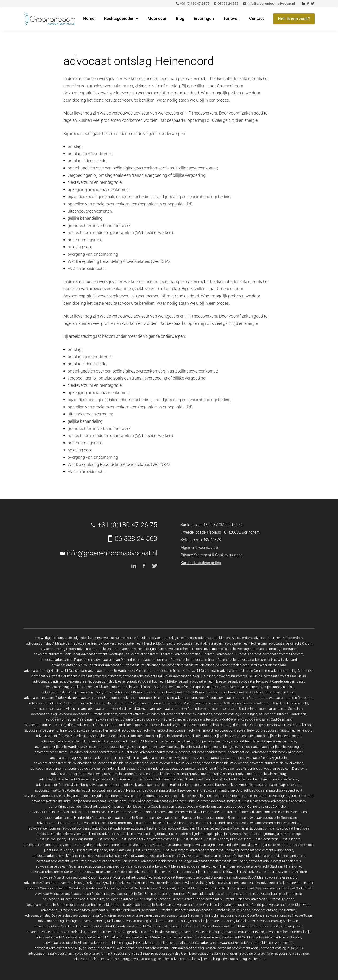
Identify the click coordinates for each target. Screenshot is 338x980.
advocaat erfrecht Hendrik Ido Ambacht (146, 643)
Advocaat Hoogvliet (50, 894)
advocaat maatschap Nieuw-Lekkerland (173, 790)
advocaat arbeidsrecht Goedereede (107, 872)
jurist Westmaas (302, 845)
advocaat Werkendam (40, 883)
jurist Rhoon (254, 796)
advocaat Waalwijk (39, 888)
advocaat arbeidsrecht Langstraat (280, 856)
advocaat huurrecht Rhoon (97, 649)
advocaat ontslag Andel (292, 953)
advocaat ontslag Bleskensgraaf (113, 681)
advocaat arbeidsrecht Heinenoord (50, 730)
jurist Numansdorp (177, 845)
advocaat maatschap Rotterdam (278, 785)
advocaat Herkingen (294, 828)
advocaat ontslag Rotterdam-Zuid (112, 703)
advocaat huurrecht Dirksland (273, 899)
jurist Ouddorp (290, 839)
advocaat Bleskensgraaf (214, 877)
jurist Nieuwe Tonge (51, 839)
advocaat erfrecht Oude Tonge (109, 932)
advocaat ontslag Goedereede (57, 926)
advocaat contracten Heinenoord (238, 730)
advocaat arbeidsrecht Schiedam (279, 709)
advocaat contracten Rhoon (196, 698)
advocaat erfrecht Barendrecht (178, 818)
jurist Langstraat (262, 834)
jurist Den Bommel (180, 834)
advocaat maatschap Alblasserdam (117, 790)
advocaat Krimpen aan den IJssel (117, 807)
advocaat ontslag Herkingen (59, 921)
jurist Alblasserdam (256, 801)
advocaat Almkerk (300, 883)
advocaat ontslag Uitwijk (173, 953)
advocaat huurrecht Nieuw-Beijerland (223, 910)
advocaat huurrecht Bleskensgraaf (163, 681)
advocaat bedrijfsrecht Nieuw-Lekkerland (268, 779)
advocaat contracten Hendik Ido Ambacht (278, 703)
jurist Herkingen (106, 839)
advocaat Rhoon (85, 877)
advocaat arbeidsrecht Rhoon (290, 643)
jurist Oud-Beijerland (59, 850)
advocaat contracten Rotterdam (290, 698)
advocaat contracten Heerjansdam (148, 698)
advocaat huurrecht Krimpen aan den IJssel (135, 692)
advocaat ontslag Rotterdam (58, 823)
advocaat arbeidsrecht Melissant (161, 866)
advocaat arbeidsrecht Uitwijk (164, 943)
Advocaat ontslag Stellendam (278, 921)
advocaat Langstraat (150, 834)
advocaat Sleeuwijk (72, 883)
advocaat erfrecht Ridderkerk (95, 643)
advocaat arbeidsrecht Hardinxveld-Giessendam (251, 665)
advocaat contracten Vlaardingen (70, 719)
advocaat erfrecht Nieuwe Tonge (156, 932)
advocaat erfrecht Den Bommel (191, 926)
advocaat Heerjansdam (109, 801)
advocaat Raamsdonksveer (260, 888)
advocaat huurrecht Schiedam (95, 714)
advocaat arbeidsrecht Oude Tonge (166, 861)
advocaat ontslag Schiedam (52, 714)
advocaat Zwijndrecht (170, 801)
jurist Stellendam (216, 839)
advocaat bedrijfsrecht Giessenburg (62, 785)
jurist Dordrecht (199, 801)
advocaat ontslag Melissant (101, 921)
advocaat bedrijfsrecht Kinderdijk (164, 779)
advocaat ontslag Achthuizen (95, 915)
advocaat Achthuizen (118, 834)
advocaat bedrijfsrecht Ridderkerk (61, 736)
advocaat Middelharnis (232, 828)
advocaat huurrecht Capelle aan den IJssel (134, 687)
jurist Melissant (241, 839)
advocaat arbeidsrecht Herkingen (211, 866)
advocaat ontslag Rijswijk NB (282, 948)
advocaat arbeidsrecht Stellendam (55, 872)
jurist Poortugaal (276, 796)
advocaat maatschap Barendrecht (163, 785)
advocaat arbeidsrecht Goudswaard (118, 856)
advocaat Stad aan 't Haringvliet (191, 828)
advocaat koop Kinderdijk (239, 769)
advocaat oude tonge (114, 828)
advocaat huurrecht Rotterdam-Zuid (164, 703)
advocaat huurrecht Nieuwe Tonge (179, 899)
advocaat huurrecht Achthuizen (232, 894)
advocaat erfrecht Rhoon (184, 649)
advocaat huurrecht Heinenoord (145, 730)
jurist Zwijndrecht (140, 801)
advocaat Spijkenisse (297, 888)
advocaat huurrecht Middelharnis (101, 905)
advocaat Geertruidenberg (220, 888)
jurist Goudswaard (175, 850)
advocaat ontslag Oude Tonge (243, 915)
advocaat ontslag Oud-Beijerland (268, 719)
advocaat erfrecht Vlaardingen (118, 719)
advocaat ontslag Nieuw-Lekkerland (78, 665)
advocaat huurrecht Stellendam (149, 905)
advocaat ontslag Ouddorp (99, 926)
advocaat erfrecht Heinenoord (191, 730)
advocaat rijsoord (194, 872)
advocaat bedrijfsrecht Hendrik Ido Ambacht (73, 741)
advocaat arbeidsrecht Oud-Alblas (147, 676)
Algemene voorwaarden (200, 548)
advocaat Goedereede (53, 834)
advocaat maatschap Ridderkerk (113, 785)
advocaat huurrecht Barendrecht (130, 818)
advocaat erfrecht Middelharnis (101, 937)
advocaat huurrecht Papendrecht (165, 660)
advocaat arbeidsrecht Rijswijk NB (116, 943)
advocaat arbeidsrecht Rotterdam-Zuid (57, 703)
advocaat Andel (158, 883)
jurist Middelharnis (80, 839)
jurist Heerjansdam (77, 801)
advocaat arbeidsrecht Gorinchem (245, 671)
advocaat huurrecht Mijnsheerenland (168, 910)
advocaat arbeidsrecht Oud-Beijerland (216, 719)
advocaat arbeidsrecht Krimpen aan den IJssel (260, 687)
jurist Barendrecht (109, 796)
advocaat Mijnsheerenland (212, 845)
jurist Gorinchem (277, 807)
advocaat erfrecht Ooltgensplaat (144, 926)
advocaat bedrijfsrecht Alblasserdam (134, 741)
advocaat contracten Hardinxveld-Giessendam (121, 709)
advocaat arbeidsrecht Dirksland (113, 866)
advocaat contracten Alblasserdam (60, 709)
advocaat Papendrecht (178, 877)
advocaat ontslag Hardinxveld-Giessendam (56, 671)
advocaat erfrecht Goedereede (192, 937)
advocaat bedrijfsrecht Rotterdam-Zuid (166, 736)
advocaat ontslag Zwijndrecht (72, 758)
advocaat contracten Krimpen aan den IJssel (263, 692)
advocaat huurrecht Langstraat (279, 894)
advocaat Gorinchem (248, 807)
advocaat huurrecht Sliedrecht (239, 654)
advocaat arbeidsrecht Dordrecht (283, 769)
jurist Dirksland (192, 839)
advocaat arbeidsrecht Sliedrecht (150, 654)
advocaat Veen (220, 883)
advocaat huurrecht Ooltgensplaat (183, 894)
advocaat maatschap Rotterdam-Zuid (62, 790)
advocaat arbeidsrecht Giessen (279, 937)
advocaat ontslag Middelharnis (232, 921)
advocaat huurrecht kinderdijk (143, 769)
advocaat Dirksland (264, 828)
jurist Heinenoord (276, 845)
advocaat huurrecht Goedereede (197, 905)
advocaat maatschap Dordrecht (227, 790)
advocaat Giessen (132, 883)
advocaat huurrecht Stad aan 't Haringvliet (74, 899)
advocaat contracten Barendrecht (97, 698)
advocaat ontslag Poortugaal (276, 649)
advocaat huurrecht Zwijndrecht (118, 758)
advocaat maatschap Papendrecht (277, 790)
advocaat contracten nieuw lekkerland (173, 763)
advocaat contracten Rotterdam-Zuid (219, 703)
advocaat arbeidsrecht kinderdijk (54, 769)
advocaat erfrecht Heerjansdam (141, 649)
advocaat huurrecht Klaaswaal (288, 905)
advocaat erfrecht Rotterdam (246, 643)
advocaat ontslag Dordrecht (72, 774)
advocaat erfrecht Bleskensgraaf (213, 681)
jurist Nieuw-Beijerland (91, 850)
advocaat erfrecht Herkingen (202, 932)
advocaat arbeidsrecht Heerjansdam (274, 823)
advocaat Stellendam (85, 834)
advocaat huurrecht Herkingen (228, 899)
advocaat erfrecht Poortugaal (103, 654)
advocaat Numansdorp (41, 845)
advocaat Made (188, 888)
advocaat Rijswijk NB (102, 883)
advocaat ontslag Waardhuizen (215, 953)
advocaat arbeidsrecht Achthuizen (61, 861)
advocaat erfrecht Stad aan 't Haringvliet (56, 932)
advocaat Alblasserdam (288, 801)
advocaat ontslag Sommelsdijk (186, 921)
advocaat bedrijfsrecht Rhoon (230, 747)
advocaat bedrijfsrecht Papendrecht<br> (221, 752)
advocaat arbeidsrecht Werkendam (108, 948)
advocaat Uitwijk (273, 883)
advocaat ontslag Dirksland (142, 921)
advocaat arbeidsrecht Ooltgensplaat (227, 856)
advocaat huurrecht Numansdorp (65, 910)
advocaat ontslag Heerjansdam (174, 638)
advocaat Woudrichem (71, 888)
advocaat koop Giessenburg (118, 779)
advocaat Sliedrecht (146, 877)
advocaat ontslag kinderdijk (100, 769)
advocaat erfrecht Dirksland (244, 932)
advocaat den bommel (45, 828)
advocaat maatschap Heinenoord (288, 730)
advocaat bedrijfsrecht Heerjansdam (275, 736)
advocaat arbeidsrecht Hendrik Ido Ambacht (73, 818)
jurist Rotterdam (302, 796)
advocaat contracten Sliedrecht (230, 709)
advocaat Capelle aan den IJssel (208, 807)
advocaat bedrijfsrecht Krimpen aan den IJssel (195, 741)
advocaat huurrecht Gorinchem (54, 676)
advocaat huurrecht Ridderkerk (232, 812)
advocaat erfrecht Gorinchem (100, 676)
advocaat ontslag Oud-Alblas (194, 676)
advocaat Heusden (246, 883)
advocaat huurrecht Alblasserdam (278, 638)
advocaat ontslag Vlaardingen (236, 714)
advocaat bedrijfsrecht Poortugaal (278, 747)
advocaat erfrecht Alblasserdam (200, 643)
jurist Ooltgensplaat (209, 834)
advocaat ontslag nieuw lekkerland (118, 763)
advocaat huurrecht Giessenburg (262, 774)
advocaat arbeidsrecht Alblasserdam (225, 638)
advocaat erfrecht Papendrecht (213, 660)
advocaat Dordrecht (226, 801)
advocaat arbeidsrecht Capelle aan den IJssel (271, 681)
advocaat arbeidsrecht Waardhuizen (213, 943)
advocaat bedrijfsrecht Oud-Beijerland (111, 752)
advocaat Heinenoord (112, 845)
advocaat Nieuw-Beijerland (228, 872)
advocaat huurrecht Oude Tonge (129, 899)
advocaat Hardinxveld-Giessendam (55, 812)
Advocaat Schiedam (292, 872)
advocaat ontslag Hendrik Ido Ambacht (217, 823)
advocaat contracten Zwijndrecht (167, 758)
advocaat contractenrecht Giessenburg (68, 779)
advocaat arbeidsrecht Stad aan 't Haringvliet (269, 866)
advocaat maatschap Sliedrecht (47, 796)
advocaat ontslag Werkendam (243, 959)
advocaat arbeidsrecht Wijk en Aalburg (101, 959)
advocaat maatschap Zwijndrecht (217, 758)
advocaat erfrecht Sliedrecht (283, 654)
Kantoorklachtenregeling (201, 563)
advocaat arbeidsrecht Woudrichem (267, 943)
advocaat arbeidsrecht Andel (238, 948)
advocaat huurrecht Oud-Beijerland (50, 725)
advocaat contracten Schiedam (164, 719)
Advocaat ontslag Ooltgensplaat (48, 915)
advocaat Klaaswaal (247, 845)
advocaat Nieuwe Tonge (148, 828)
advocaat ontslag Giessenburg (215, 774)
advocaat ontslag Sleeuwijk (134, 953)
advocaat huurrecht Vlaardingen (282, 714)
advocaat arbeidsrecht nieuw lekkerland (63, 763)
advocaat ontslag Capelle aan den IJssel (73, 687)
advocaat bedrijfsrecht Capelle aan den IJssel (263, 741)
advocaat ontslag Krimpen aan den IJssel (72, 692)
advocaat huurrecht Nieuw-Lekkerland (133, 665)
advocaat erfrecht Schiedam (139, 714)
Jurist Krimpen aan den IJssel (70, 807)
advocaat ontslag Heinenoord (98, 730)
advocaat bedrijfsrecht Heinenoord (165, 752)
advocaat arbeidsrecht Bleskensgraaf (60, 681)
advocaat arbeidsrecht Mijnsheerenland (61, 856)
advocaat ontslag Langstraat (139, 915)
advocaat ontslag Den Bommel (274, 910)
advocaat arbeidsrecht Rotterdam (272, 818)
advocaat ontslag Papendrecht (117, 660)
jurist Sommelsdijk (132, 839)
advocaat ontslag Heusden (150, 959)
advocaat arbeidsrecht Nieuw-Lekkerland (267, 660)
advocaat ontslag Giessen (197, 948)
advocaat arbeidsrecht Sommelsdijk (62, 866)
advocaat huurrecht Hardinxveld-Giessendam (121, 671)
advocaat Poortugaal (114, 877)
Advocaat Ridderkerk (143, 812)
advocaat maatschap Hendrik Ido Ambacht (221, 785)
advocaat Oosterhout (160, 888)
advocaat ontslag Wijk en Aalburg (196, 959)
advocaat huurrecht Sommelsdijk (51, 905)
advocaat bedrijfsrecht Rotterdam (111, 736)
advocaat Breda (131, 888)
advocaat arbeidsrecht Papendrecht (67, 660)
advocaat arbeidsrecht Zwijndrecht (277, 752)
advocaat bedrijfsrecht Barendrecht (221, 736)
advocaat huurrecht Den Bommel (132, 894)
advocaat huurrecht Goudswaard (116, 910)
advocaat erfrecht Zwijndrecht (265, 758)
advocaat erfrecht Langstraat (281, 926)
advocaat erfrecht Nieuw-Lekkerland (188, 665)
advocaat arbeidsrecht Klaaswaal (215, 850)
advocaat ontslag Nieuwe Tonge (289, 915)
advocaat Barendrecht (140, 796)
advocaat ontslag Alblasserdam (49, 643)
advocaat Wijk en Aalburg (189, 883)
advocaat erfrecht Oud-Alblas (285, 676)
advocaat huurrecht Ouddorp (243, 905)
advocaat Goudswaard (146, 845)
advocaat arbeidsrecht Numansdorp (267, 850)
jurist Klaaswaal (120, 850)
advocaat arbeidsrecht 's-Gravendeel (172, 856)
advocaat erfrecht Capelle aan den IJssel (196, 687)
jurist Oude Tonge (288, 834)
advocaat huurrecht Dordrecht (115, 774)
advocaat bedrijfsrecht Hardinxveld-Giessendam (69, 747)
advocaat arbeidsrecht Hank (156, 948)
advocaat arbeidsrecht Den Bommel (114, 861)
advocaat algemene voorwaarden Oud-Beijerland (277, 725)
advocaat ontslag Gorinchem (292, 671)
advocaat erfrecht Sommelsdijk (288, 932)
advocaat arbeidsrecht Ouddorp (157, 872)
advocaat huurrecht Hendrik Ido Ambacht (157, 823)
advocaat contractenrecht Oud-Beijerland (156, 725)
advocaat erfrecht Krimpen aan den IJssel (199, 692)
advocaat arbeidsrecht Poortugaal (228, 649)
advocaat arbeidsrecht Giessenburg (165, 774)
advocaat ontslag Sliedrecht (195, 654)
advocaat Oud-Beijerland (77, 845)
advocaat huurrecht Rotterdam (103, 823)
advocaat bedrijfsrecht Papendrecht (132, 747)
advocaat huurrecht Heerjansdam (125, 638)
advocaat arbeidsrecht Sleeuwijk (58, 948)
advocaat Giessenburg (281, 877)
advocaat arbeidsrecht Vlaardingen (187, 714)
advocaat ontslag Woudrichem (51, 953)
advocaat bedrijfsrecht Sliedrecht (183, 747)
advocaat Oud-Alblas (248, 877)
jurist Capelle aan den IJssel (163, 807)
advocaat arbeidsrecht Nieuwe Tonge (220, 861)
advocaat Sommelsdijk (163, 839)
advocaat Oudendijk (104, 888)
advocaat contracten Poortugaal (241, 698)
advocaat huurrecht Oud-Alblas (239, 676)
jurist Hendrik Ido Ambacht (224, 796)
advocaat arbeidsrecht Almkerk (67, 943)
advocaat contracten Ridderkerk (48, 698)
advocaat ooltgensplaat (80, 828)
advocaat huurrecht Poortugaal (57, 654)
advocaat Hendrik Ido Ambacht (181, 796)
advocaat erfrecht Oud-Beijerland (101, 725)
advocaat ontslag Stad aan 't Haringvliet (190, 915)
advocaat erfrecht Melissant (57, 937)
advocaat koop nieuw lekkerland (225, 763)
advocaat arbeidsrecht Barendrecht (282, 812)
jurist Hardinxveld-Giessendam (104, 812)
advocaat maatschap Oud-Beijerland (214, 725)
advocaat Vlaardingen (56, 877)
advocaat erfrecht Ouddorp (235, 937)
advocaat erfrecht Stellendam (147, 937)
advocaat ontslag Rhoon (58, 649)
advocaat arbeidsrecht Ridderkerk (184, 812)
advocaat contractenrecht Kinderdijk (192, 769)
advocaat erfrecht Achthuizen (237, 926)
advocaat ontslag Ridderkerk (86, 894)
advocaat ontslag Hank (256, 953)
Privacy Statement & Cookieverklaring (212, 555)
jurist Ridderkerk (83, 796)
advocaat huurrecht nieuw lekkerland (277, 763)
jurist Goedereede (266, 839)
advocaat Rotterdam (47, 801)
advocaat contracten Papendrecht (181, 709)
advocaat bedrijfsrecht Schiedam (59, 752)
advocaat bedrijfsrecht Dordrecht (213, 779)
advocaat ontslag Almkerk (93, 953)
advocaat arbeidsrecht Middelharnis (275, 861)
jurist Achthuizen (236, 834)
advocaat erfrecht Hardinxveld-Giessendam (187, 671)
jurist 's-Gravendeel (147, 850)
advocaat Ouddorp (263, 872)
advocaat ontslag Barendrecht (224, 818)
